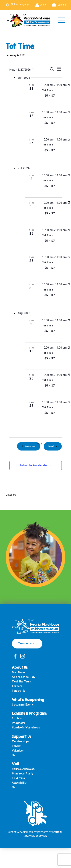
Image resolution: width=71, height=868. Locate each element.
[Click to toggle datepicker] (22, 69)
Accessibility (19, 783)
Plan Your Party (23, 774)
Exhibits (17, 718)
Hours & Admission (23, 769)
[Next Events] (53, 446)
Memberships (21, 742)
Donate (16, 746)
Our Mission (19, 672)
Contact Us (19, 691)
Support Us (22, 736)
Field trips (18, 778)
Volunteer (18, 751)
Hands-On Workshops (26, 728)
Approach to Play (24, 677)
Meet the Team (21, 682)
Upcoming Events (23, 705)
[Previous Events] (29, 446)
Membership (27, 643)
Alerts (41, 5)
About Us (20, 667)
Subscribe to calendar (33, 465)
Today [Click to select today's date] (39, 444)
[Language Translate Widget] (23, 4)
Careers (59, 5)
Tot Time (48, 90)
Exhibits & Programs (29, 713)
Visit (16, 764)
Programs (19, 723)
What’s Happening (28, 699)
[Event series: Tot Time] (69, 85)
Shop (15, 755)
